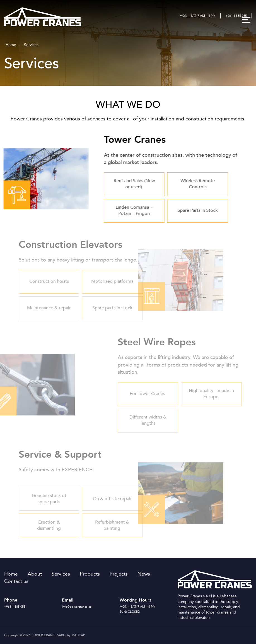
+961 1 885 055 (236, 16)
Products (90, 574)
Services (61, 574)
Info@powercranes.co (77, 607)
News (144, 574)
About (35, 574)
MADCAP (78, 635)
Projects (119, 574)
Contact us (16, 581)
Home (11, 45)
